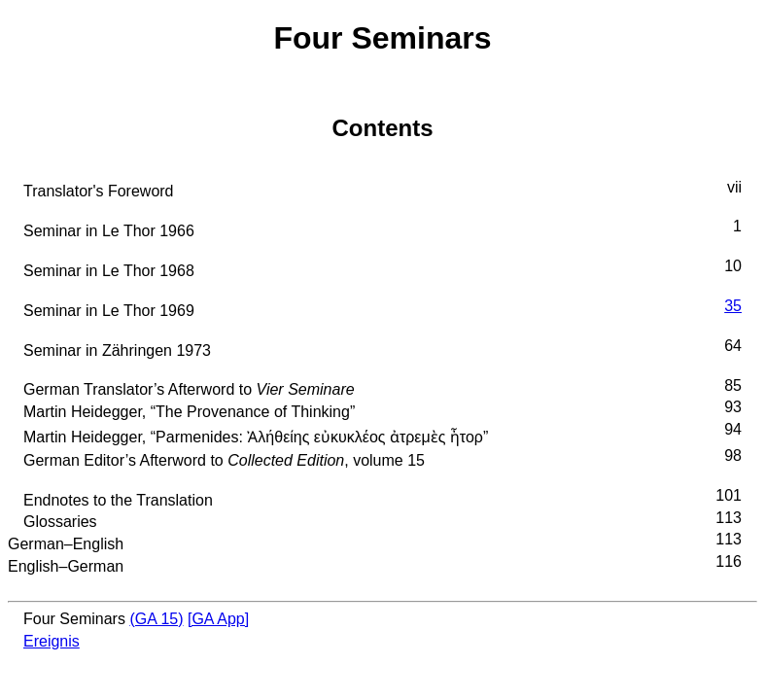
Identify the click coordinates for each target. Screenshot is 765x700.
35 (733, 306)
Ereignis (52, 641)
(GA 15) (156, 619)
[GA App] (218, 619)
